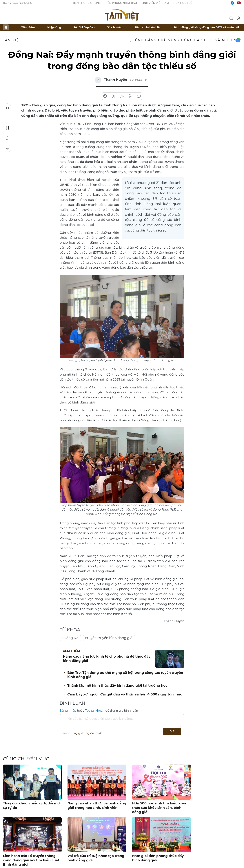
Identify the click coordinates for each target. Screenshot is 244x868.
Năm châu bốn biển (148, 27)
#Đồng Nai (70, 638)
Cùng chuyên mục (26, 759)
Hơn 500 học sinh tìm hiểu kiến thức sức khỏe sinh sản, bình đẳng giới (159, 808)
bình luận (139, 96)
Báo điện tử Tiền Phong (122, 15)
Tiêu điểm (28, 27)
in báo (130, 96)
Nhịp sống (54, 27)
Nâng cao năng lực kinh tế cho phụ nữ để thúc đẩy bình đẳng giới (107, 659)
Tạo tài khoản (95, 711)
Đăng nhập (68, 711)
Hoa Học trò (183, 3)
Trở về (8, 148)
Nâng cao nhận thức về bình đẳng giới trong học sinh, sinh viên (97, 805)
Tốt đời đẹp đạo (84, 27)
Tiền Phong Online (87, 3)
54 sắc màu (115, 27)
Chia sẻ (8, 118)
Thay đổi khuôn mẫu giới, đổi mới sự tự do (32, 805)
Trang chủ (6, 27)
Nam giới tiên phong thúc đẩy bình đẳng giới (158, 858)
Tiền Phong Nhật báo (121, 3)
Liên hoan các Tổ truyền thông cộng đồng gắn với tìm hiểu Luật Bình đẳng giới (31, 860)
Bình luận (8, 138)
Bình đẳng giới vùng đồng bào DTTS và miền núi (206, 27)
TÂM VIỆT (12, 40)
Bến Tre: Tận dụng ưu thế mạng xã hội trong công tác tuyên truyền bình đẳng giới (125, 675)
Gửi (172, 731)
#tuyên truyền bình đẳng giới (109, 638)
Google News (238, 40)
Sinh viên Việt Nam (155, 3)
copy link (122, 96)
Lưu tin (8, 128)
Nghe (8, 107)
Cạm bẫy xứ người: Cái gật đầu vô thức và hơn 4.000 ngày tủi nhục (125, 694)
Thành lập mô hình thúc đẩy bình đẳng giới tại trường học (117, 686)
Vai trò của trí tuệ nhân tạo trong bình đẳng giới (96, 858)
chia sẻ (105, 96)
